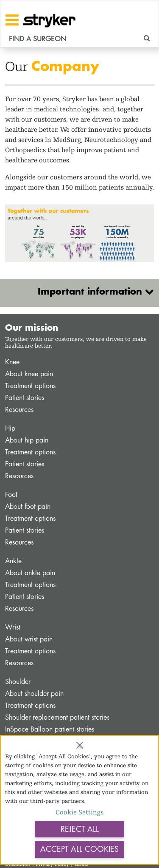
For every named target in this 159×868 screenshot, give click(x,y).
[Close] (80, 745)
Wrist (13, 627)
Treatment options (30, 386)
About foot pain (28, 506)
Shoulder (18, 682)
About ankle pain (30, 573)
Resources (19, 410)
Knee (12, 362)
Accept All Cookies (79, 849)
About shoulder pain (34, 694)
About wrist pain (29, 639)
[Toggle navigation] (12, 20)
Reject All (80, 829)
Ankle (13, 561)
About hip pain (27, 440)
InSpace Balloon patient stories (50, 729)
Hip (10, 428)
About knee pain (29, 374)
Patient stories (25, 398)
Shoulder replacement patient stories (57, 717)
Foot (11, 495)
